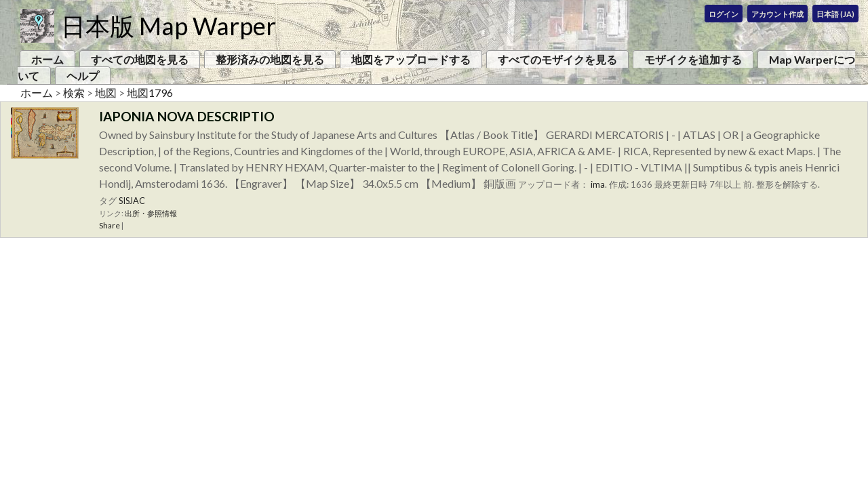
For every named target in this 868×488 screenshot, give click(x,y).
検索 (74, 93)
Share (110, 225)
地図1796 (150, 93)
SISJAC (132, 201)
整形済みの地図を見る (270, 59)
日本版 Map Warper (169, 26)
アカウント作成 (777, 14)
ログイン (724, 14)
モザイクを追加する (693, 59)
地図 (106, 93)
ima (598, 184)
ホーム (47, 59)
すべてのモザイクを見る (557, 59)
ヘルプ (83, 76)
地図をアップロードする (411, 59)
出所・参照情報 (151, 213)
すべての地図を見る (140, 59)
